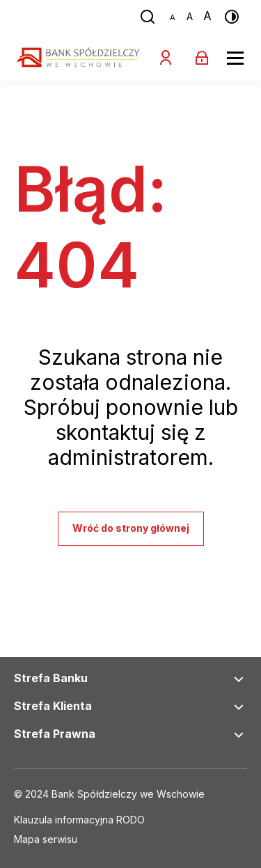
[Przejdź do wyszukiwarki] (148, 17)
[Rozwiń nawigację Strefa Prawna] (239, 735)
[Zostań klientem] (166, 58)
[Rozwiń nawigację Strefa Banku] (239, 679)
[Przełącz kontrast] (232, 17)
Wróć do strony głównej (131, 528)
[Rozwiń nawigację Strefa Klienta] (239, 707)
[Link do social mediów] (79, 821)
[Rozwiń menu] (235, 58)
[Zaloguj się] (202, 58)
